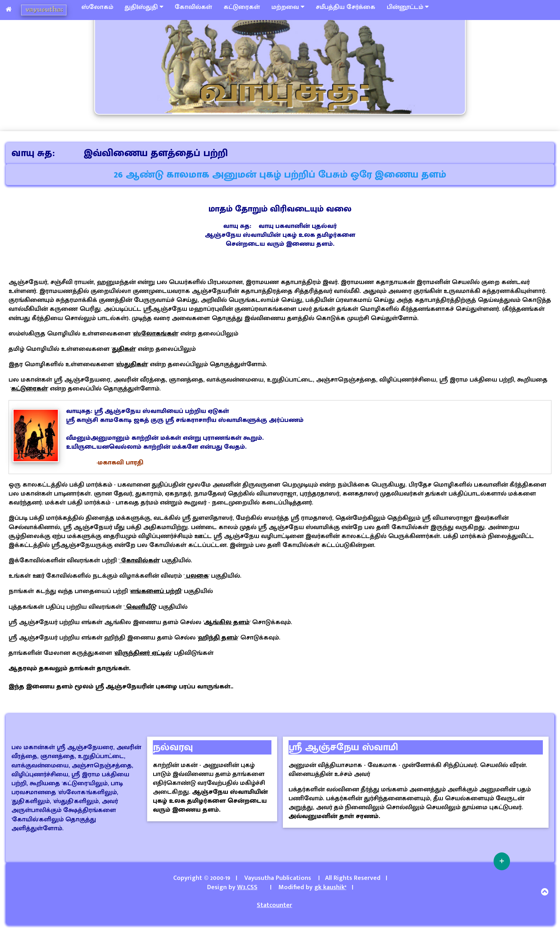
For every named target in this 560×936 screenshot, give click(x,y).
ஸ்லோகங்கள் (156, 334)
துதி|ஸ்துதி (144, 7)
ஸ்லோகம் (97, 7)
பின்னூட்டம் (408, 7)
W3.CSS (247, 887)
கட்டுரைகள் (242, 7)
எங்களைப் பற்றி (156, 591)
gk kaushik (330, 887)
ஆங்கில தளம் (227, 622)
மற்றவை (288, 7)
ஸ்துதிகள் (132, 364)
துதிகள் (124, 349)
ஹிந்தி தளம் (218, 638)
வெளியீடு (140, 607)
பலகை (196, 576)
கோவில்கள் (193, 7)
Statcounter (274, 905)
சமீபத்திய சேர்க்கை (346, 7)
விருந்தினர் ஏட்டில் (143, 653)
